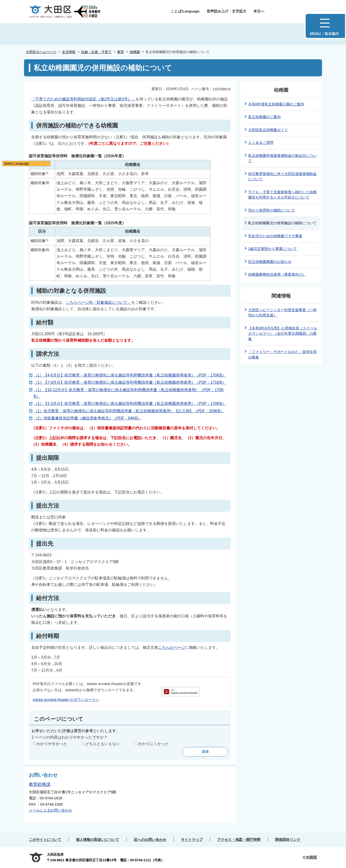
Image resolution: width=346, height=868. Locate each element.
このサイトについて (45, 840)
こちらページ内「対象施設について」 (99, 302)
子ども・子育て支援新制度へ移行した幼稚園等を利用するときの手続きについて (282, 195)
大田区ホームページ (41, 52)
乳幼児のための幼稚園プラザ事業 (275, 236)
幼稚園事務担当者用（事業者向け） (277, 274)
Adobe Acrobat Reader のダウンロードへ (66, 700)
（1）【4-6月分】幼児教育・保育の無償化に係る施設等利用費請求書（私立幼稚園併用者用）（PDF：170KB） (130, 375)
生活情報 (69, 52)
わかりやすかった (52, 744)
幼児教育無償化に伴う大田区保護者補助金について (282, 176)
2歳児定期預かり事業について (273, 249)
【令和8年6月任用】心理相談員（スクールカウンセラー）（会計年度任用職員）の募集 (283, 334)
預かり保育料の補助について (272, 210)
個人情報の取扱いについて (98, 840)
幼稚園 (135, 52)
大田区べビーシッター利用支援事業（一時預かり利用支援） (282, 313)
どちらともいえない (103, 744)
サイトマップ (192, 840)
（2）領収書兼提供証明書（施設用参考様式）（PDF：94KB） (87, 418)
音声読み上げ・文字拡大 (226, 11)
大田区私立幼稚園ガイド (268, 130)
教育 (121, 52)
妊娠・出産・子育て (96, 52)
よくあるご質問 (261, 143)
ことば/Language (185, 11)
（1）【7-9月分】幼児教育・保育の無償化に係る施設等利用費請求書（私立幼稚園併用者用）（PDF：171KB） (130, 382)
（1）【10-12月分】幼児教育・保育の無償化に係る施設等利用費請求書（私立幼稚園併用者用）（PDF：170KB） (129, 393)
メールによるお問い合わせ (50, 810)
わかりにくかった (154, 744)
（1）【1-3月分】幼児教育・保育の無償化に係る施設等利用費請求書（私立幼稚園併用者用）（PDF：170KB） (130, 404)
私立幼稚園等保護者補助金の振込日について (282, 158)
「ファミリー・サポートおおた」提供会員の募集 (282, 354)
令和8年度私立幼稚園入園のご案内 (276, 104)
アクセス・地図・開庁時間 (239, 840)
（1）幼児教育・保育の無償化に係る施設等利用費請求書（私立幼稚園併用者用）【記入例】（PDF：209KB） (129, 411)
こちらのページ (172, 647)
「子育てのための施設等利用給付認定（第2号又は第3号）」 (83, 99)
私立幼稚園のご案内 (264, 117)
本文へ (259, 11)
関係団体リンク (288, 840)
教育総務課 (40, 784)
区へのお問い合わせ (150, 840)
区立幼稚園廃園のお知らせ (270, 262)
